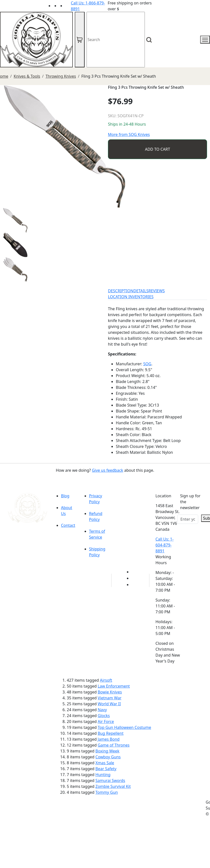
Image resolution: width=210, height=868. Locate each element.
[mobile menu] (205, 40)
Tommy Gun (107, 792)
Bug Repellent (111, 733)
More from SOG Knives (129, 134)
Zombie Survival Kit (113, 786)
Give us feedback (108, 470)
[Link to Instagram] (68, 6)
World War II (109, 704)
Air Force (106, 721)
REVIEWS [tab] (157, 291)
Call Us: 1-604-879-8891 (165, 545)
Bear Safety (106, 769)
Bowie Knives (110, 692)
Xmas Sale (105, 763)
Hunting (103, 775)
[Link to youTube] (134, 572)
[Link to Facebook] (134, 578)
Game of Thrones (113, 745)
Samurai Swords (110, 780)
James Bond (109, 739)
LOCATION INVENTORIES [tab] (131, 297)
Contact (68, 525)
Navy (102, 710)
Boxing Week (107, 751)
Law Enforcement (114, 686)
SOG (147, 364)
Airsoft (106, 680)
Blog (65, 496)
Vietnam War (110, 698)
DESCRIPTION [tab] (121, 291)
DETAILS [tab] (141, 291)
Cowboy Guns (108, 757)
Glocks (104, 716)
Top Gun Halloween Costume (124, 727)
